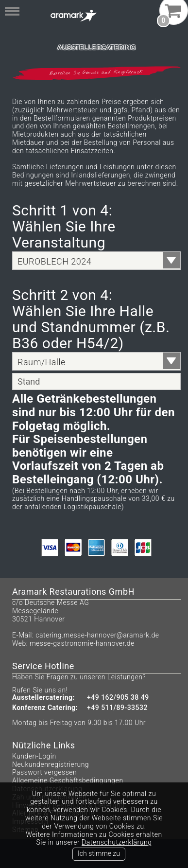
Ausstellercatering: (43, 698)
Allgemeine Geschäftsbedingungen (68, 780)
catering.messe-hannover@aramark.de (97, 635)
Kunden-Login (34, 756)
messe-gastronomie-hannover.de (82, 643)
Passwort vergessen (44, 772)
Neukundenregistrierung (51, 764)
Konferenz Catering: (45, 708)
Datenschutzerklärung (117, 842)
